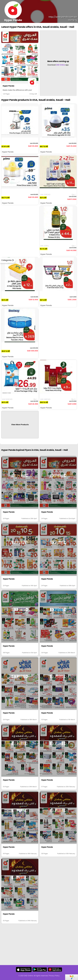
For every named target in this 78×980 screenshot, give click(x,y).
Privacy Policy (54, 976)
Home (73, 20)
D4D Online (60, 65)
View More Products (20, 425)
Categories (6, 260)
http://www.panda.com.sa (63, 17)
